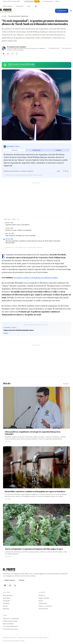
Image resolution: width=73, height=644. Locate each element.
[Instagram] (10, 585)
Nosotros (42, 595)
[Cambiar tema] (36, 6)
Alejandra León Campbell (18, 47)
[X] (15, 585)
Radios (41, 601)
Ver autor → (67, 384)
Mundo (5, 606)
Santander (6, 601)
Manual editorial (8, 624)
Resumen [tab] (15, 150)
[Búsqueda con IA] (62, 11)
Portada (4, 16)
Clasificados (20, 6)
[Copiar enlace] (12, 54)
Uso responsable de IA (11, 626)
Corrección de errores (10, 629)
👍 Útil (58, 171)
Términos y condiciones (11, 618)
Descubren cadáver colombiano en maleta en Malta (36, 278)
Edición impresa (8, 6)
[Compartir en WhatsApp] (8, 54)
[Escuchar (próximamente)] (17, 54)
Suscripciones (43, 609)
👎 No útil (66, 171)
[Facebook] (5, 585)
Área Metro (7, 598)
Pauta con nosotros (45, 606)
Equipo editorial (44, 598)
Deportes (6, 609)
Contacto (21, 580)
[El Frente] (7, 11)
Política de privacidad (10, 621)
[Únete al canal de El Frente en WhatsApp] (36, 65)
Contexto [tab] (58, 150)
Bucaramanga (8, 595)
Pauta (29, 6)
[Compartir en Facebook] (4, 54)
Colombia (6, 603)
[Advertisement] (36, 199)
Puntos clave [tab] (36, 150)
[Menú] (71, 11)
